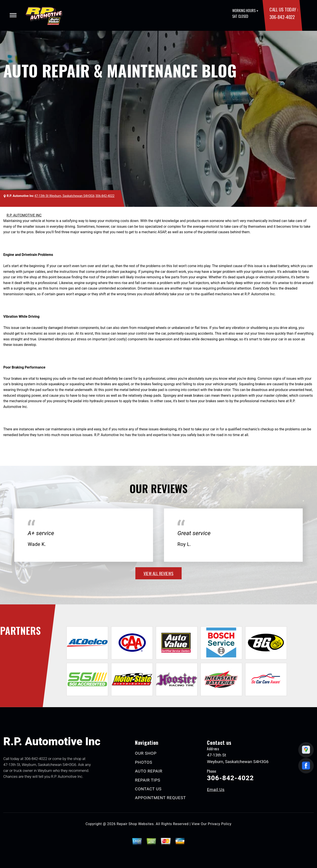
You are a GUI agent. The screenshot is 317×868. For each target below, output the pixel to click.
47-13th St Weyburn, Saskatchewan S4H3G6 (65, 196)
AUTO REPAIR (149, 771)
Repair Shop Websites (135, 824)
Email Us (216, 790)
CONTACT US (148, 789)
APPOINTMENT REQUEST (160, 798)
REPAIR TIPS (148, 780)
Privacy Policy (220, 824)
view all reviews (158, 573)
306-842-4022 (282, 17)
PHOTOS (144, 762)
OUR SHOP (146, 753)
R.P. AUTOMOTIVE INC (24, 215)
